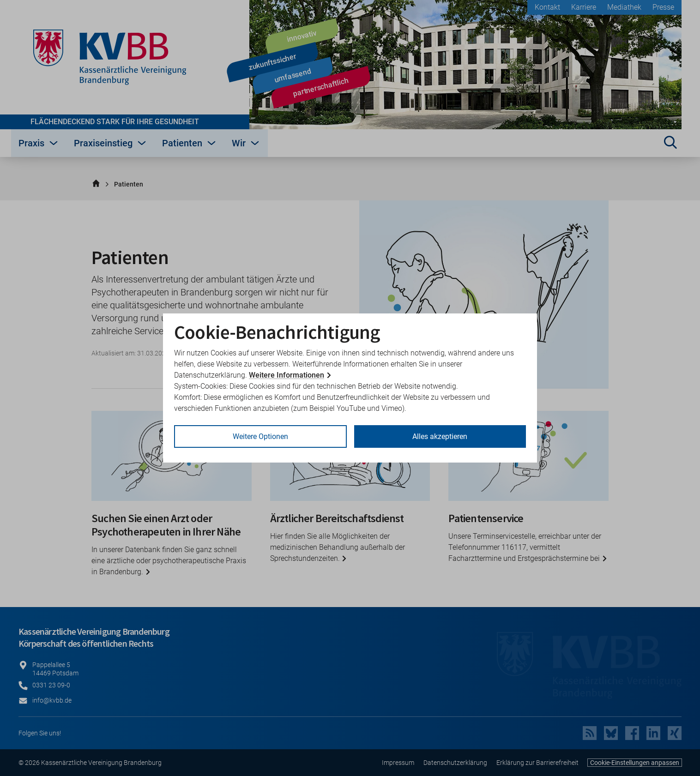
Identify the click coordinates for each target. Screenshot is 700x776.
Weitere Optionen (260, 436)
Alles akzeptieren (440, 436)
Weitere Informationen (287, 375)
